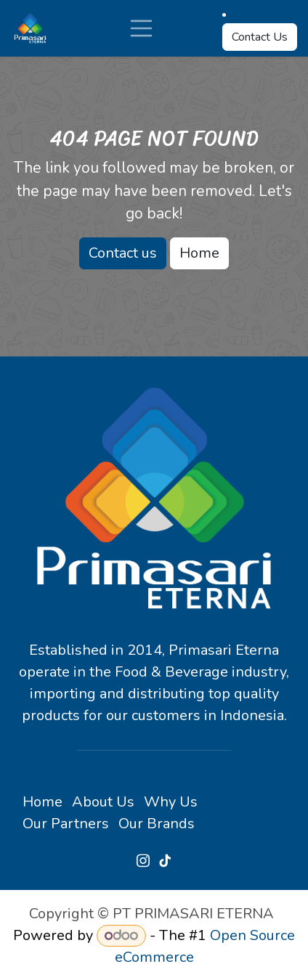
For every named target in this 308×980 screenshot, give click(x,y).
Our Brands (157, 824)
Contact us (123, 253)
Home (199, 253)
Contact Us (260, 37)
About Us (103, 802)
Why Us (171, 802)
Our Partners (66, 824)
